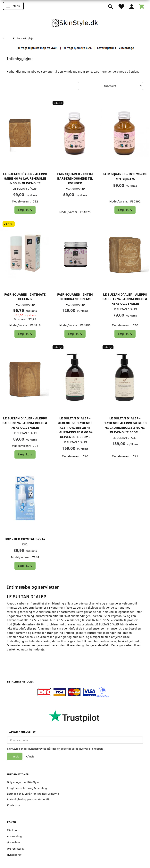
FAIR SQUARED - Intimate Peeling (25, 297)
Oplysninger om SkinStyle (23, 782)
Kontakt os (14, 805)
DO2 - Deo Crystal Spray (25, 539)
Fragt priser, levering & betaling (27, 788)
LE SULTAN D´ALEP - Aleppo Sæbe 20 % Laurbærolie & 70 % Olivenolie (25, 423)
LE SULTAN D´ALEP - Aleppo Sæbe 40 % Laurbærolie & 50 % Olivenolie (25, 178)
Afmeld (30, 756)
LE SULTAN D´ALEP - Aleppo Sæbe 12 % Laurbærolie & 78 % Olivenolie (125, 299)
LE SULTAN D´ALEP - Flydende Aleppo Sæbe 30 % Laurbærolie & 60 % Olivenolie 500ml (125, 425)
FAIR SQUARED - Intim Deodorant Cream (75, 297)
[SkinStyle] (75, 22)
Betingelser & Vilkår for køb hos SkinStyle (33, 794)
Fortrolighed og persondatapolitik (28, 799)
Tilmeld (15, 756)
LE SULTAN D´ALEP (25, 188)
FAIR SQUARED (75, 188)
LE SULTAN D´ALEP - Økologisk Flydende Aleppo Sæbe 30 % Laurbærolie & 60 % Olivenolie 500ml (75, 427)
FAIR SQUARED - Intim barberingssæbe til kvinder (75, 178)
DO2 (25, 544)
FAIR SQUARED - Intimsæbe (125, 174)
